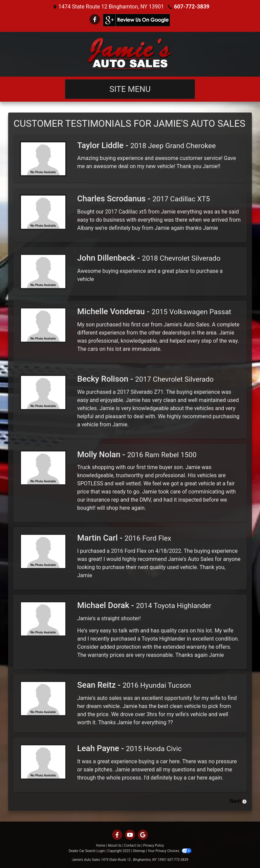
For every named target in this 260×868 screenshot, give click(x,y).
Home (101, 845)
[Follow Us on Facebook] (95, 19)
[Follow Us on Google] (143, 835)
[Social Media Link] (136, 20)
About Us (115, 845)
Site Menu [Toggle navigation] (130, 89)
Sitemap (139, 851)
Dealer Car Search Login (87, 851)
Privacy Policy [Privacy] (154, 845)
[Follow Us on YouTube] (130, 835)
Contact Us (132, 845)
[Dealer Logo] (130, 54)
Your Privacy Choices (169, 851)
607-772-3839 (192, 7)
